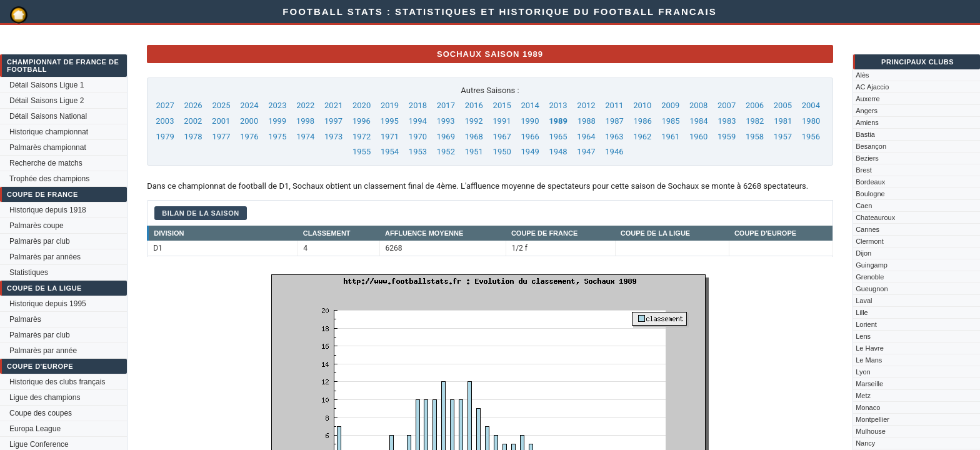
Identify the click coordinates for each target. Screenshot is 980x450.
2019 (390, 105)
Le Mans (869, 360)
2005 (783, 105)
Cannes (867, 229)
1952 (446, 152)
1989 (558, 121)
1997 (333, 121)
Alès (862, 75)
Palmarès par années (45, 257)
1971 (390, 137)
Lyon (863, 372)
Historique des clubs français (57, 382)
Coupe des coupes (41, 413)
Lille (862, 312)
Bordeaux (870, 182)
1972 (362, 137)
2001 (221, 121)
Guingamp (872, 265)
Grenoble (870, 277)
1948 (558, 152)
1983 (727, 121)
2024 (249, 105)
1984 (698, 121)
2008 (698, 105)
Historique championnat (49, 132)
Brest (864, 170)
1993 (445, 121)
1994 (418, 121)
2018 (418, 105)
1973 (333, 137)
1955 (362, 152)
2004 (811, 105)
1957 (783, 137)
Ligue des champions (45, 397)
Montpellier (872, 419)
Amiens (867, 122)
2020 (362, 105)
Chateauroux (875, 217)
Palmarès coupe (37, 226)
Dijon (863, 253)
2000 (249, 121)
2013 (558, 105)
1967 (502, 137)
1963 (614, 137)
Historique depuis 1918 (48, 210)
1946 (614, 152)
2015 (502, 105)
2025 (221, 105)
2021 (333, 105)
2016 (474, 105)
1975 (277, 137)
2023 (277, 105)
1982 (755, 121)
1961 (670, 137)
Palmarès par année (43, 351)
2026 (193, 105)
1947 (586, 152)
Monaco (868, 407)
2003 (165, 121)
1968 (474, 137)
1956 (811, 137)
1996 (362, 121)
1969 (446, 137)
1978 (193, 137)
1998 (305, 121)
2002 (193, 121)
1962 (642, 137)
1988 (587, 121)
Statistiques (29, 272)
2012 (586, 105)
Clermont (870, 241)
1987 (615, 121)
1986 (643, 121)
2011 (614, 105)
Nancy (865, 443)
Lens (863, 336)
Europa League (35, 429)
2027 (165, 105)
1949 (530, 152)
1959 (727, 137)
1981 (783, 121)
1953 (418, 152)
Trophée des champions (49, 179)
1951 (474, 152)
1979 (165, 137)
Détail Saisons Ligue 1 (47, 85)
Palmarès (25, 319)
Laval (864, 301)
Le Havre (870, 348)
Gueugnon (872, 289)
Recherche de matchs (46, 163)
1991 (502, 121)
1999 (277, 121)
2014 (530, 105)
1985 (670, 121)
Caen (864, 206)
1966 (530, 137)
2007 (727, 105)
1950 (502, 152)
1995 (390, 121)
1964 (586, 137)
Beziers (867, 158)
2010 (642, 105)
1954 (390, 152)
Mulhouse (871, 431)
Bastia (865, 134)
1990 (530, 121)
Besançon (871, 146)
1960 (698, 137)
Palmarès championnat (48, 147)
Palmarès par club (40, 241)
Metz (863, 396)
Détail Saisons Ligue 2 (47, 101)
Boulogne (870, 194)
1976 (249, 137)
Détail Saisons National (48, 116)
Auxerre (868, 99)
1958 (755, 137)
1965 (558, 137)
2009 (670, 105)
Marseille (869, 384)
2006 (755, 105)
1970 (418, 137)
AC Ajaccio (872, 87)
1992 (473, 121)
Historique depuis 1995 (48, 304)
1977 (221, 137)
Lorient (866, 324)
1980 (811, 121)
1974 (305, 137)
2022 (305, 105)
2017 (446, 105)
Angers (867, 111)
